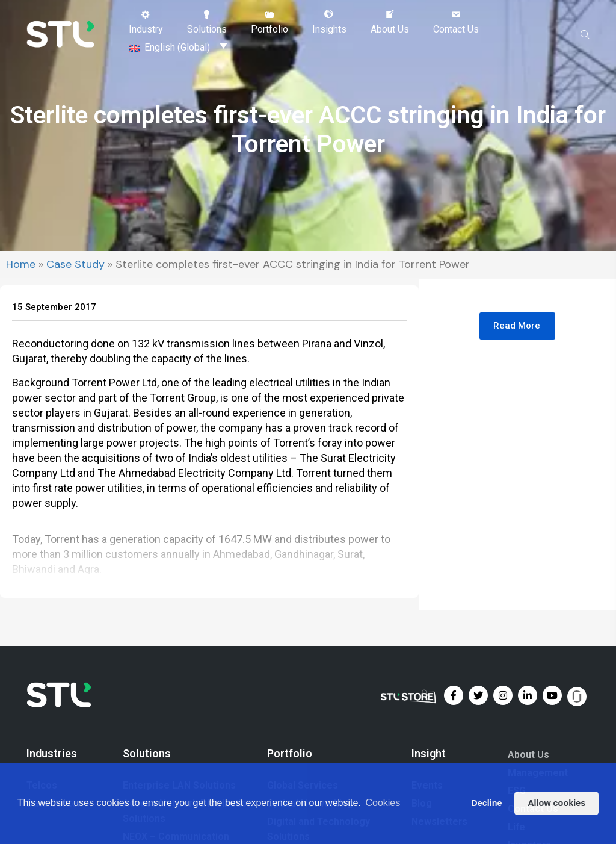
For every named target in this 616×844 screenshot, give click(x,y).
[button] (146, 22)
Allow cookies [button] (556, 803)
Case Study (75, 267)
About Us (528, 756)
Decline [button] (486, 803)
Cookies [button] (383, 803)
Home (21, 267)
